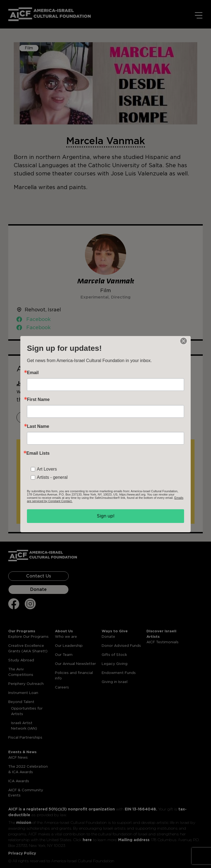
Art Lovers (47, 469)
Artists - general (52, 477)
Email (33, 373)
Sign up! (106, 516)
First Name (38, 400)
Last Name (38, 426)
